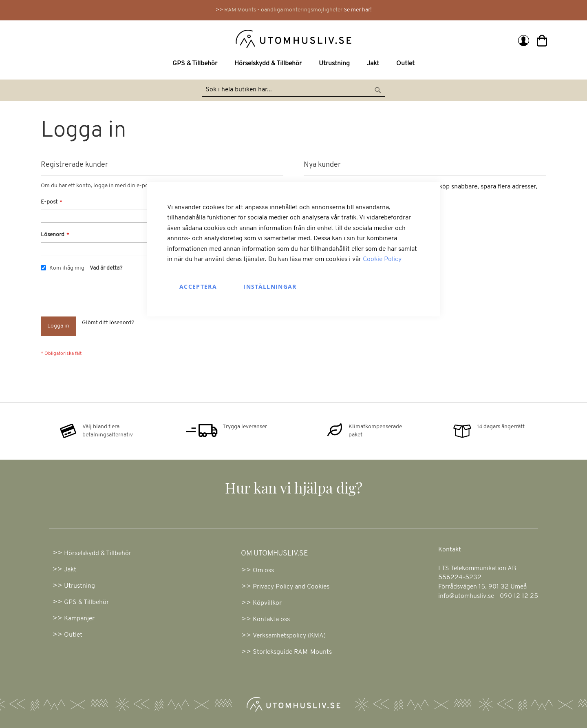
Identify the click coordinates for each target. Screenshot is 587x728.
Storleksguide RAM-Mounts (292, 652)
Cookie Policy (382, 259)
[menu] (293, 64)
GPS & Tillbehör (86, 602)
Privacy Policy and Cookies (291, 587)
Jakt (70, 570)
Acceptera (198, 287)
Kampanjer (79, 619)
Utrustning (79, 586)
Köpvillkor (267, 603)
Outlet (73, 635)
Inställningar (270, 287)
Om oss (263, 571)
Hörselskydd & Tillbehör (98, 553)
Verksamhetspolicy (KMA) (289, 636)
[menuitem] (196, 64)
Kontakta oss (271, 620)
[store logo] (168, 38)
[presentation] (103, 297)
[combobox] (293, 90)
